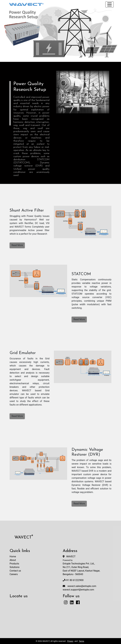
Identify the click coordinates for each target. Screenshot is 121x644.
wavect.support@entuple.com (78, 590)
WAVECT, (46, 641)
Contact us (15, 571)
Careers (14, 574)
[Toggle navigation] (109, 4)
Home (13, 556)
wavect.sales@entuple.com (82, 586)
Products (14, 564)
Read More (17, 245)
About (13, 560)
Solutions (15, 567)
